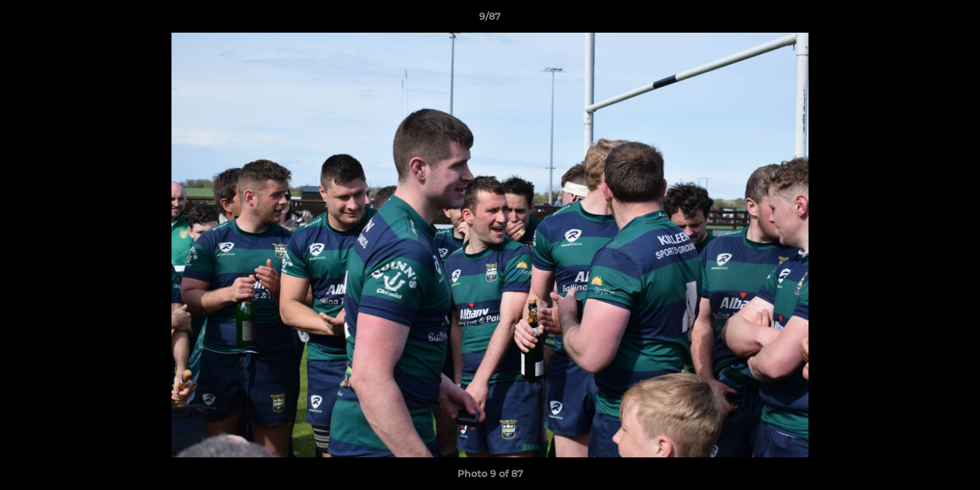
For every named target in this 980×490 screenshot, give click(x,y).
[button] (955, 20)
